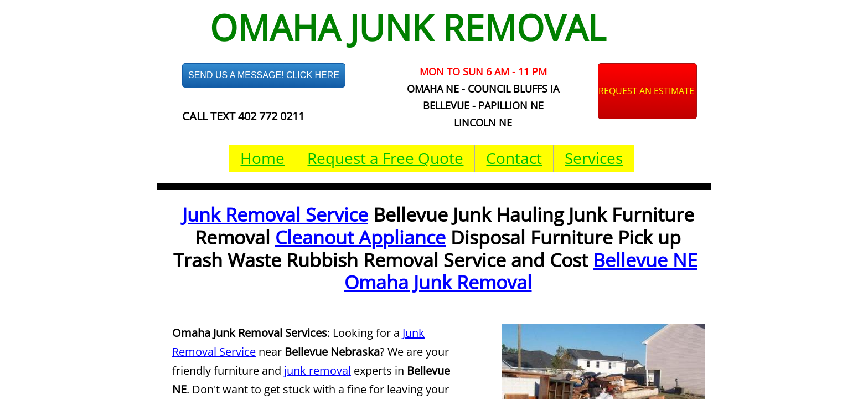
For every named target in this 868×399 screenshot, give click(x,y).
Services (594, 158)
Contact (514, 158)
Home (262, 158)
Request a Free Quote (385, 158)
